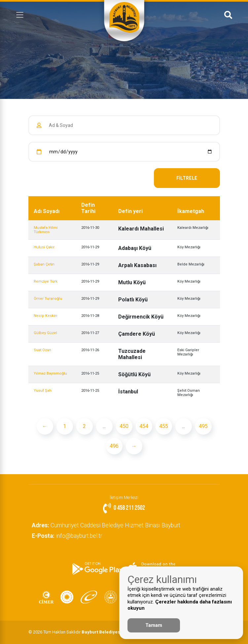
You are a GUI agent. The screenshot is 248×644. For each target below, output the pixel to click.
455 (164, 426)
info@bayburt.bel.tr (67, 536)
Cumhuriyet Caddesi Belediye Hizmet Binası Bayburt (106, 525)
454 (144, 426)
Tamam (154, 625)
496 (114, 446)
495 (203, 426)
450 (124, 426)
